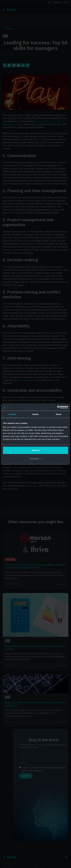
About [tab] (58, 414)
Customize (36, 459)
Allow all (36, 450)
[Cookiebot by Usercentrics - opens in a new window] (57, 407)
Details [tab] (35, 414)
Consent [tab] (13, 414)
